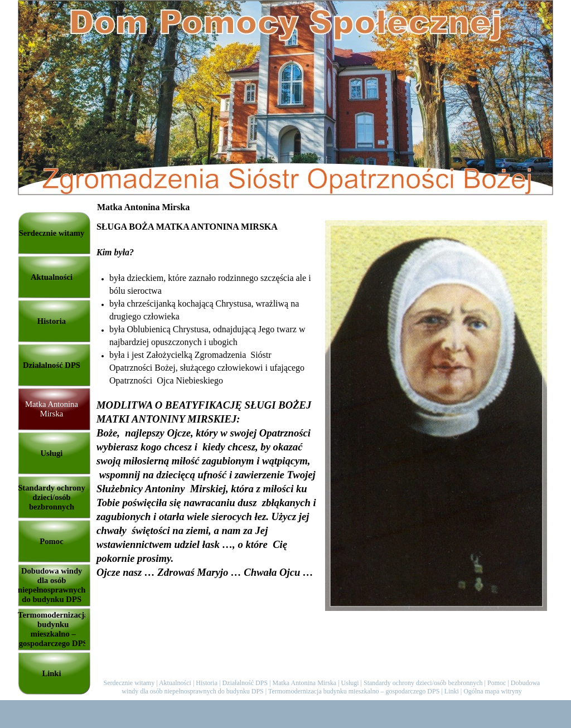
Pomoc (497, 683)
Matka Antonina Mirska (305, 683)
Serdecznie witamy (129, 683)
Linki (452, 691)
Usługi (350, 683)
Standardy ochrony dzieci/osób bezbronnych (423, 683)
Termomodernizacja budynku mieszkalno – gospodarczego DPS (354, 691)
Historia (207, 683)
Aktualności (175, 683)
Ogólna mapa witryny (493, 691)
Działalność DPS (245, 683)
